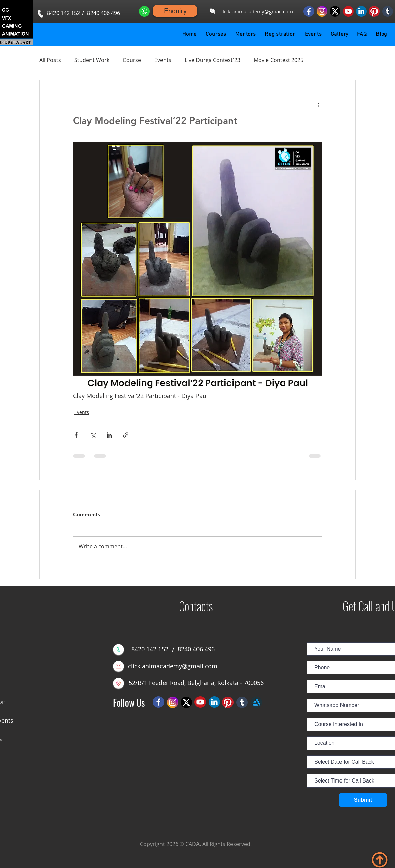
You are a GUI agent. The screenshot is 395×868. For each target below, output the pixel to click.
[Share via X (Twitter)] (93, 435)
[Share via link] (126, 435)
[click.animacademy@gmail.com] (257, 12)
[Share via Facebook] (76, 435)
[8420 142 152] (64, 13)
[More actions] (318, 105)
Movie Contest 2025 (279, 60)
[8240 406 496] (103, 13)
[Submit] (363, 800)
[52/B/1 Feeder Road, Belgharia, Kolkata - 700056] (196, 683)
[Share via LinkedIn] (109, 435)
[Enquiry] (175, 11)
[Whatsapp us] (144, 11)
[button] (216, 34)
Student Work (92, 60)
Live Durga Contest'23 (212, 60)
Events (163, 60)
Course (132, 60)
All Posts (50, 60)
